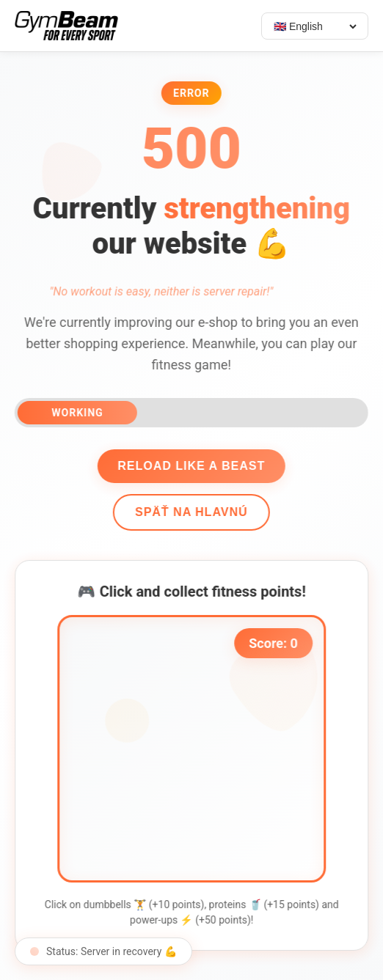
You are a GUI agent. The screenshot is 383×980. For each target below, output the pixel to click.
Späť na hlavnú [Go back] (189, 512)
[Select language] (315, 26)
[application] (194, 749)
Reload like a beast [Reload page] (189, 466)
